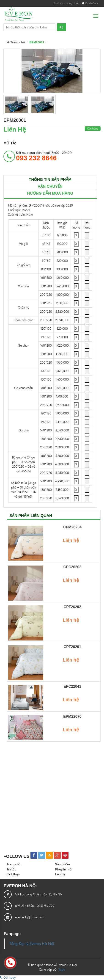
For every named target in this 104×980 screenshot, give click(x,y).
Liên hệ (60, 874)
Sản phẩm (63, 864)
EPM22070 (72, 716)
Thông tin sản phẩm (50, 180)
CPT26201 (73, 647)
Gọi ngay (8, 978)
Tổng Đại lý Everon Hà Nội (32, 944)
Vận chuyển (50, 186)
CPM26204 (72, 527)
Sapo (62, 970)
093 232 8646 (25, 906)
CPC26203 (72, 567)
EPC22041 (72, 686)
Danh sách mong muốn (66, 3)
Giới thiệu (13, 874)
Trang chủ (16, 42)
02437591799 (46, 906)
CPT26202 (73, 607)
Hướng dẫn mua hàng (50, 193)
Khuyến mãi (64, 869)
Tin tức (11, 869)
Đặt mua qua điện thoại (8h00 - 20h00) (44, 156)
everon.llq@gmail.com (30, 917)
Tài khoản (90, 3)
